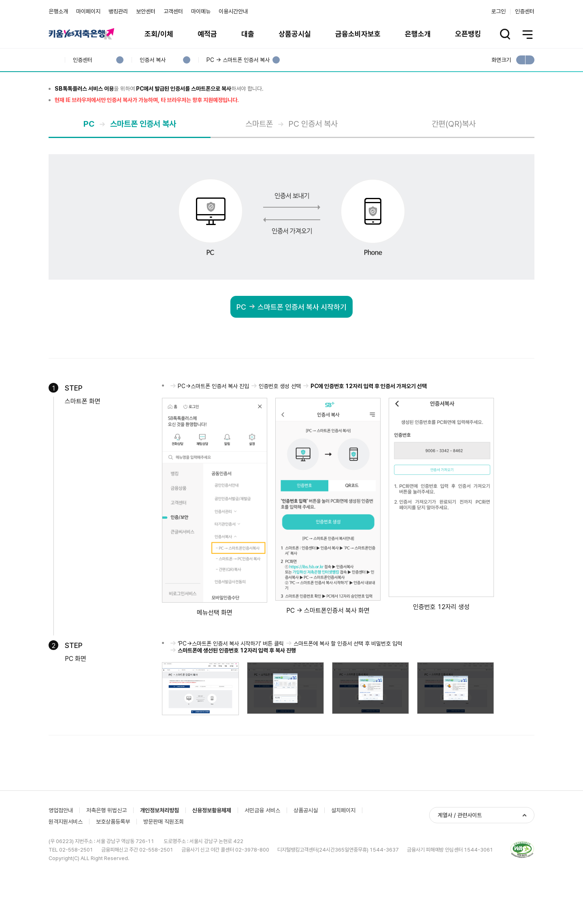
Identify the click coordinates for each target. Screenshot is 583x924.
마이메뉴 (201, 11)
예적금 (207, 34)
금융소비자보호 (358, 34)
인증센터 (525, 11)
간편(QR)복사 (454, 176)
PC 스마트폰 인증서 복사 (112, 176)
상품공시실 (295, 34)
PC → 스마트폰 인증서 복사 (238, 60)
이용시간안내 (233, 11)
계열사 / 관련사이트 (460, 882)
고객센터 (173, 11)
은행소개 (58, 11)
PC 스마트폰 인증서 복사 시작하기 (288, 359)
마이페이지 (88, 11)
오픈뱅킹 (468, 34)
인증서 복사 (152, 60)
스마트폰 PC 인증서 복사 (274, 176)
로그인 (498, 11)
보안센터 (146, 11)
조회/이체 (159, 34)
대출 (248, 34)
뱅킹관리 (118, 11)
